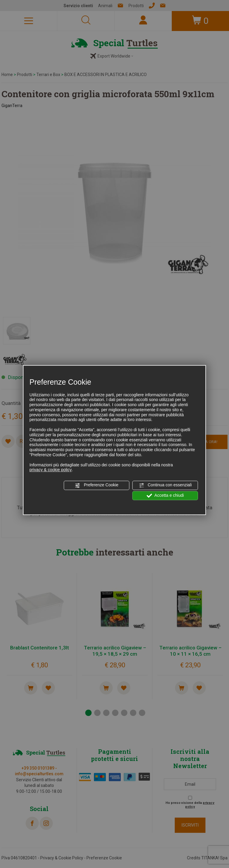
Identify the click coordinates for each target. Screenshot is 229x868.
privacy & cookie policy (51, 470)
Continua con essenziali (165, 485)
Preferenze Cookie (97, 485)
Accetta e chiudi (165, 496)
